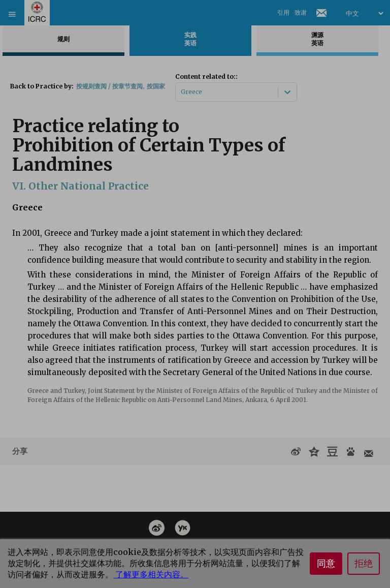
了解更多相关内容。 (151, 574)
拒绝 (364, 564)
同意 (326, 564)
